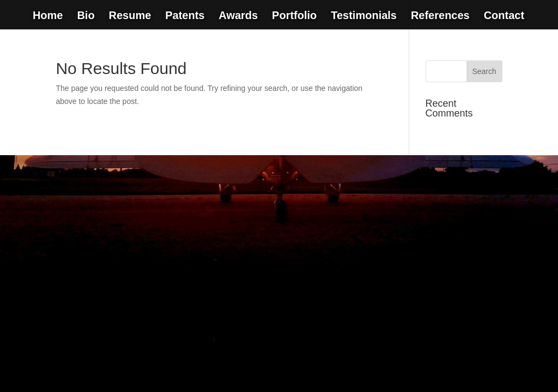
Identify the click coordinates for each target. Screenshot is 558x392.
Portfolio (294, 16)
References (440, 16)
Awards (238, 16)
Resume (130, 16)
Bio (86, 16)
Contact (504, 16)
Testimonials (364, 16)
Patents (185, 16)
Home (48, 16)
